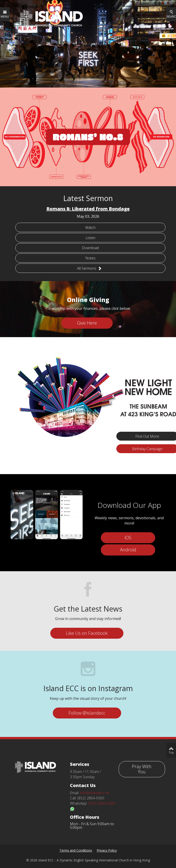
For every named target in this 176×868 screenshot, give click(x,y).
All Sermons (89, 268)
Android (128, 550)
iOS (128, 538)
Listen (90, 238)
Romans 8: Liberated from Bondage (88, 209)
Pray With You (142, 769)
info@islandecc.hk (95, 793)
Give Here (87, 323)
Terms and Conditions (76, 850)
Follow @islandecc (87, 713)
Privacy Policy (107, 850)
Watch (90, 227)
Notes (90, 258)
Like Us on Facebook (87, 633)
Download (90, 248)
